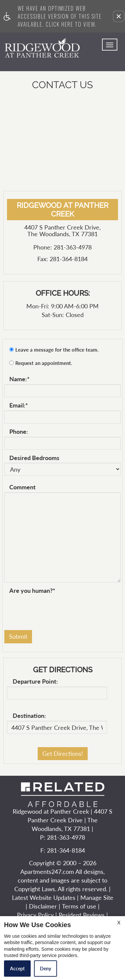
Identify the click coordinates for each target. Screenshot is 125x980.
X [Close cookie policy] (119, 923)
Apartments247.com (47, 872)
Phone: (19, 432)
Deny (45, 969)
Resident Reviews (82, 915)
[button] (119, 16)
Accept (17, 969)
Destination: (29, 716)
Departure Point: (35, 682)
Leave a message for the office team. (57, 350)
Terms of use (79, 906)
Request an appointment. (44, 363)
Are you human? (32, 591)
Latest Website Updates (44, 898)
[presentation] (55, 609)
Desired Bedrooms (34, 458)
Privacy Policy (35, 915)
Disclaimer (43, 906)
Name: (19, 379)
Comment (22, 487)
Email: (19, 406)
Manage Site (97, 898)
